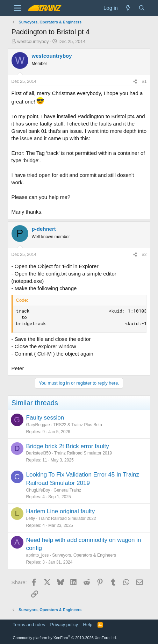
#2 (144, 255)
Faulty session (45, 418)
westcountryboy (33, 41)
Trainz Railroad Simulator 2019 (83, 453)
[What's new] (128, 8)
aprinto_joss (38, 555)
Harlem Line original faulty (61, 511)
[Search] (142, 8)
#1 (144, 81)
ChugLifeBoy (38, 490)
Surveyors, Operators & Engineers (84, 555)
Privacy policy (64, 625)
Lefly (31, 518)
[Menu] (18, 8)
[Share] (135, 82)
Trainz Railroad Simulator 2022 (67, 518)
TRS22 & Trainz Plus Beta (77, 425)
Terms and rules (29, 625)
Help (88, 625)
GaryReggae (38, 425)
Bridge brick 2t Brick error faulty (68, 446)
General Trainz (67, 490)
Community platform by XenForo (65, 638)
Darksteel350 (39, 453)
